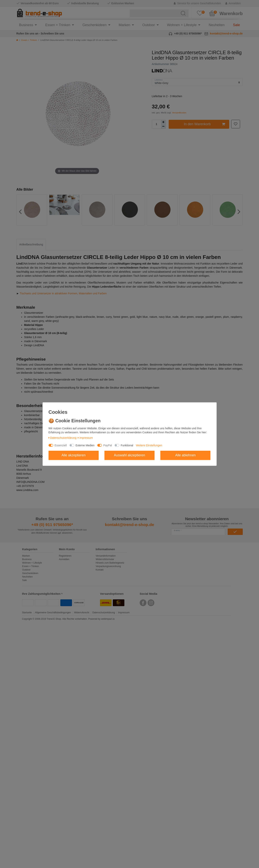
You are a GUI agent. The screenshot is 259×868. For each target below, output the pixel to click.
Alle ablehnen (185, 455)
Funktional (127, 445)
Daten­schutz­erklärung (63, 438)
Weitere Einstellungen (149, 445)
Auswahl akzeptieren (129, 455)
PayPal (108, 445)
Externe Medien (85, 445)
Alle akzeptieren (74, 455)
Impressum (85, 438)
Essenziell (61, 445)
